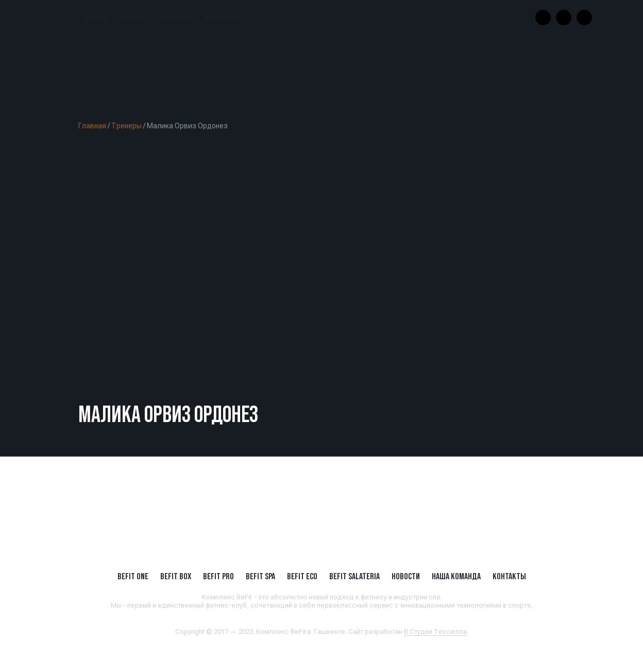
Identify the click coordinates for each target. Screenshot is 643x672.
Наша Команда (456, 576)
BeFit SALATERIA (354, 576)
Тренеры (126, 126)
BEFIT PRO (218, 576)
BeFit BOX (176, 576)
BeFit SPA (260, 576)
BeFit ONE (133, 576)
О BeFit (134, 18)
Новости (175, 18)
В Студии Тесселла (435, 632)
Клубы (97, 18)
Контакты (222, 18)
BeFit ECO (302, 576)
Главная (92, 126)
